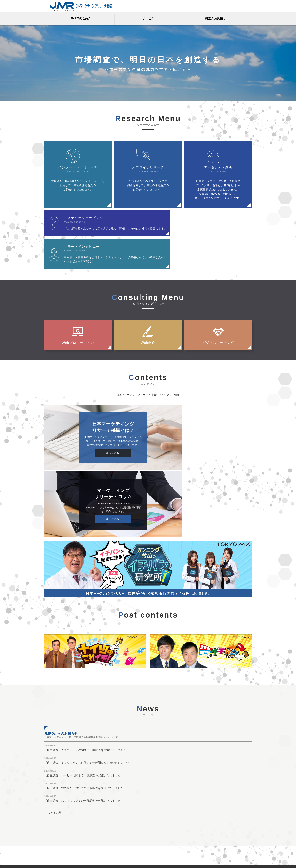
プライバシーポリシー (57, 825)
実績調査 (119, 830)
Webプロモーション (78, 314)
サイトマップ (52, 836)
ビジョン (155, 808)
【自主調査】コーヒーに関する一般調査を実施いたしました (82, 682)
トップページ (52, 793)
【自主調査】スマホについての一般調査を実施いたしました (82, 707)
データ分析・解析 (108, 813)
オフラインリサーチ (109, 808)
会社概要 (49, 830)
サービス (148, 18)
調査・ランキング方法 (57, 842)
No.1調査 (105, 830)
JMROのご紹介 (81, 18)
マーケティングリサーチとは (167, 824)
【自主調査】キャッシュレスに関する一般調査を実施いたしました (87, 669)
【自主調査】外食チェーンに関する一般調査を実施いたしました (85, 657)
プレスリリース (159, 830)
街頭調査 (118, 836)
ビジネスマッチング (218, 314)
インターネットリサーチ (112, 802)
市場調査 (105, 836)
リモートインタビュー (110, 825)
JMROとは (156, 802)
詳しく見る (94, 426)
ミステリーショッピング (112, 819)
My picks (155, 841)
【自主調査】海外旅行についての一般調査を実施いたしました (84, 695)
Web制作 (148, 314)
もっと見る (55, 719)
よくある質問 (52, 813)
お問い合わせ (52, 819)
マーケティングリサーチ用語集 (63, 808)
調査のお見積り (215, 18)
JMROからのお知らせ (163, 835)
